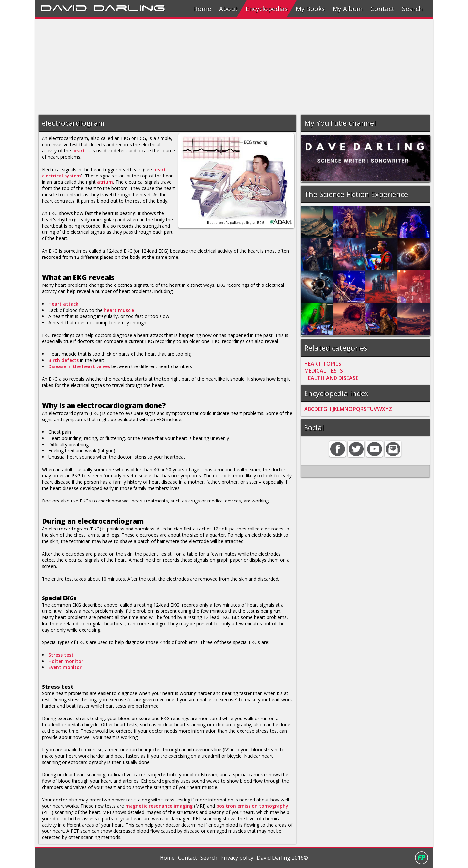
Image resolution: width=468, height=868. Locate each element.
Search (412, 9)
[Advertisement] (233, 65)
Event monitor (65, 667)
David (64, 7)
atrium (105, 182)
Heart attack (63, 304)
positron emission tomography (252, 806)
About (228, 9)
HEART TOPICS (323, 364)
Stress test (61, 655)
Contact (382, 9)
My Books (310, 9)
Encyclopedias (267, 9)
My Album (348, 9)
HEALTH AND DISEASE (331, 378)
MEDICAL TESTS (324, 371)
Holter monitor (66, 661)
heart (79, 151)
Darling (129, 7)
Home (202, 9)
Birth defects (64, 360)
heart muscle (119, 310)
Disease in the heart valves (79, 366)
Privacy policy (237, 858)
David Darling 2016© (282, 858)
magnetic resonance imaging (159, 806)
